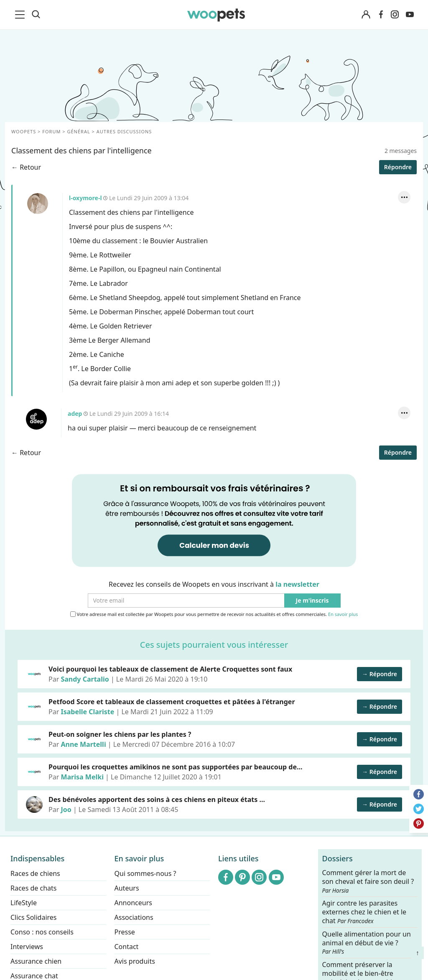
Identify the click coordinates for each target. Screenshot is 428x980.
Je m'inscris (312, 601)
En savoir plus (343, 615)
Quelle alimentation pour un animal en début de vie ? (367, 942)
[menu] (21, 15)
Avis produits (135, 961)
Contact (127, 947)
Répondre (398, 167)
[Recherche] (36, 15)
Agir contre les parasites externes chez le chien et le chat (364, 912)
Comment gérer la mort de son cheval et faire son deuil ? (368, 881)
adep (36, 419)
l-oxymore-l (38, 204)
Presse (125, 932)
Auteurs (127, 888)
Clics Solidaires (34, 917)
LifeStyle (24, 903)
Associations (134, 917)
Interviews (27, 947)
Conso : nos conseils (42, 932)
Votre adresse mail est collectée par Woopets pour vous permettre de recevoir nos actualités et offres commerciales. (214, 614)
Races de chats (33, 888)
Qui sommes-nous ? (145, 873)
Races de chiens (35, 873)
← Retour (26, 167)
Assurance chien (36, 961)
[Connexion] (366, 15)
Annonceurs (133, 903)
